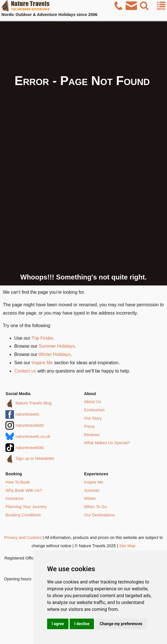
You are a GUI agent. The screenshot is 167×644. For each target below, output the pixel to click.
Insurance (14, 498)
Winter (90, 498)
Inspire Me (42, 363)
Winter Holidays (55, 354)
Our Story (93, 418)
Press (89, 426)
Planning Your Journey (26, 507)
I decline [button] (82, 624)
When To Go (96, 507)
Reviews (92, 435)
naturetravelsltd (29, 425)
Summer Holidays (57, 346)
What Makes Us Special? (107, 443)
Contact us (25, 371)
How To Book (18, 482)
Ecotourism (94, 410)
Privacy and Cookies (23, 538)
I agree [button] (58, 624)
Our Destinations (99, 515)
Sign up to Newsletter (35, 458)
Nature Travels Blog (33, 403)
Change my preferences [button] (121, 624)
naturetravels (27, 414)
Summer (92, 490)
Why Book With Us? (24, 490)
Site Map (127, 546)
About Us (93, 402)
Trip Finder (42, 338)
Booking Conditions (23, 515)
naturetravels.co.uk (33, 436)
